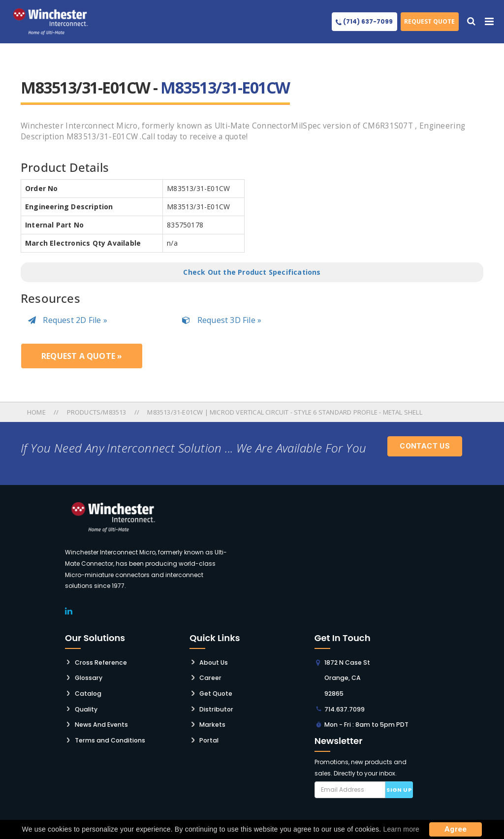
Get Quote (216, 692)
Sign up (399, 788)
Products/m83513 (97, 412)
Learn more (401, 829)
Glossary (88, 677)
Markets (211, 723)
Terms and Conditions (109, 738)
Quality (86, 707)
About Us (213, 662)
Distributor (216, 707)
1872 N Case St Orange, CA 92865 (346, 677)
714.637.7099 (345, 707)
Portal (208, 738)
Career (210, 677)
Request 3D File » (222, 320)
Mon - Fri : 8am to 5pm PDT (365, 723)
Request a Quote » (82, 356)
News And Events (101, 723)
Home (37, 412)
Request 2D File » (68, 320)
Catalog (87, 692)
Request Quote (429, 21)
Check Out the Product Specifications (252, 272)
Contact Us (425, 446)
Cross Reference (100, 662)
